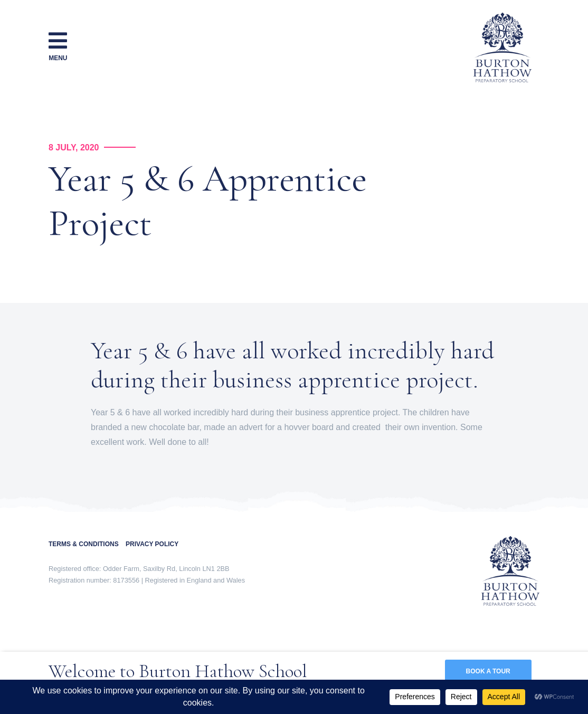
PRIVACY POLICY (152, 544)
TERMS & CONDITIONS (87, 544)
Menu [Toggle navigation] (58, 46)
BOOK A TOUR (488, 671)
